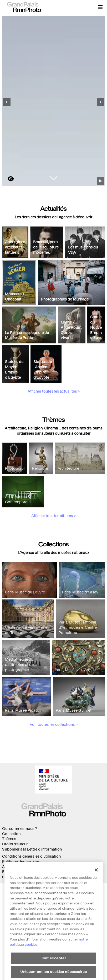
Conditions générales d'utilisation (31, 856)
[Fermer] (96, 885)
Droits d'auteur (15, 844)
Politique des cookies (21, 862)
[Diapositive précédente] (7, 102)
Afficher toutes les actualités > (54, 416)
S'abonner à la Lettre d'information (32, 849)
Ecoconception (16, 872)
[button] (100, 7)
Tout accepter (54, 973)
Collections (12, 834)
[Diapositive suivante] (100, 102)
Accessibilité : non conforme (27, 867)
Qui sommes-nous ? (19, 829)
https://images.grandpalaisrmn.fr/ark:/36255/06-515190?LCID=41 (8, 179)
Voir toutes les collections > (54, 749)
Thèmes (9, 839)
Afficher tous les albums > (53, 540)
